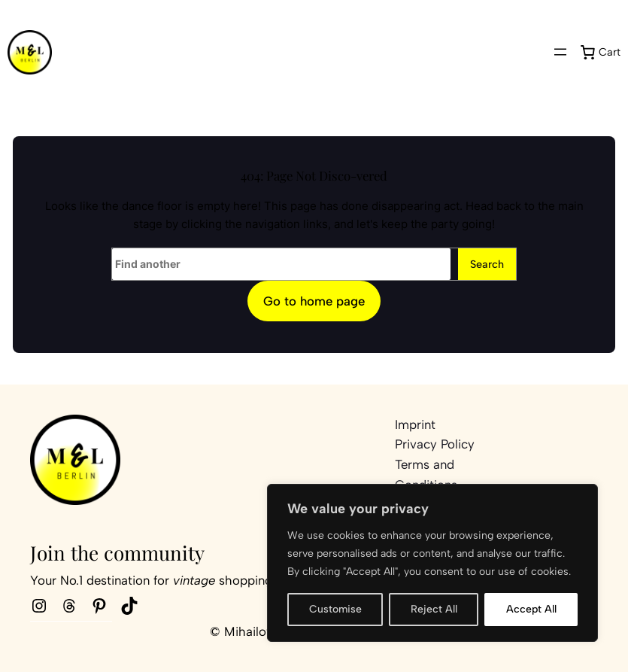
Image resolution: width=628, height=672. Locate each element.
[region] (432, 563)
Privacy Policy (435, 444)
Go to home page (314, 301)
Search (487, 264)
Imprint (415, 424)
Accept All (531, 609)
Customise (335, 609)
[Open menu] (560, 52)
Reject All (434, 609)
